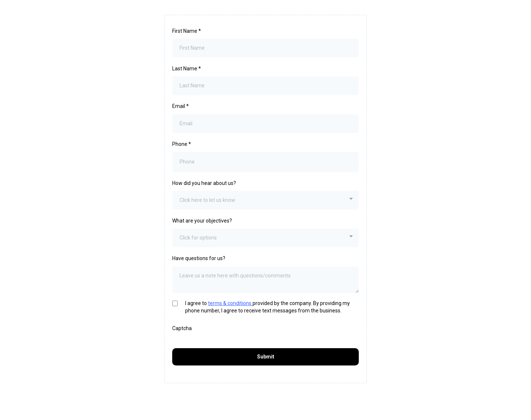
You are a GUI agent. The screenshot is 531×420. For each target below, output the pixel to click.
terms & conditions (230, 303)
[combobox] (265, 200)
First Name (187, 31)
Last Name (187, 69)
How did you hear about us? (204, 183)
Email (181, 106)
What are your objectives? (202, 221)
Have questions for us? (199, 258)
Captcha (182, 328)
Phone (182, 144)
